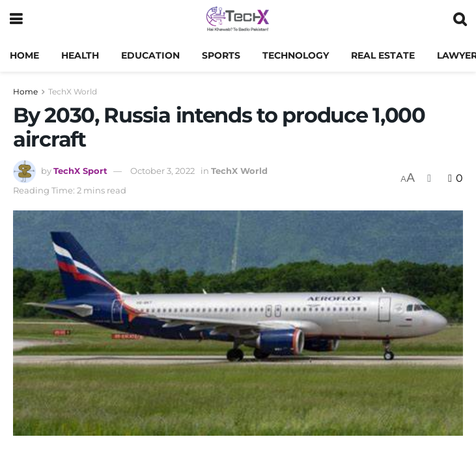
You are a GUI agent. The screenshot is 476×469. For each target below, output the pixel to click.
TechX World (73, 92)
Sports (221, 55)
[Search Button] (460, 20)
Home (24, 55)
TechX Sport (80, 171)
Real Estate (383, 55)
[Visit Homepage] (237, 20)
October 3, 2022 (162, 171)
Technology (296, 55)
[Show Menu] (16, 20)
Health (80, 55)
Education (150, 55)
